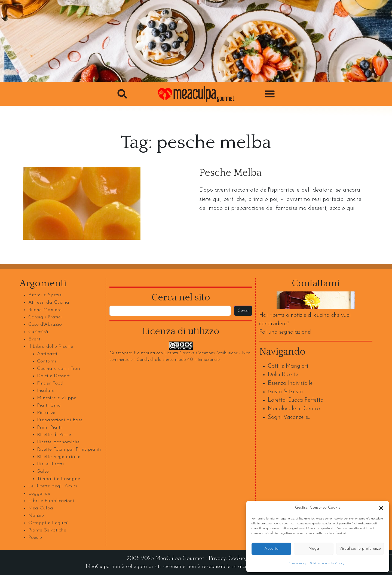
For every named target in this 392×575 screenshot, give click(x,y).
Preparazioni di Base (60, 420)
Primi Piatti (49, 427)
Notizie (36, 516)
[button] (381, 508)
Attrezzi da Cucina (49, 302)
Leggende (39, 493)
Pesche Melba (230, 173)
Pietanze (46, 413)
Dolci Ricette (283, 375)
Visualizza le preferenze (360, 549)
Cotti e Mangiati (288, 366)
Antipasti (47, 354)
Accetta (271, 549)
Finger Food (50, 383)
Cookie (237, 559)
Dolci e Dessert (53, 376)
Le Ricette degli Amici (53, 486)
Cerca (243, 311)
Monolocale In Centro (294, 409)
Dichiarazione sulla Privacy (326, 564)
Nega (314, 549)
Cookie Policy (297, 564)
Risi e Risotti (50, 464)
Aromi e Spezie (45, 295)
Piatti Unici (49, 405)
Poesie (35, 538)
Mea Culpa (41, 508)
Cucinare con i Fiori (59, 369)
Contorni (47, 361)
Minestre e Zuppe (57, 398)
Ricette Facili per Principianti (69, 449)
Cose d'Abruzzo (45, 325)
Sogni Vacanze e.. (289, 417)
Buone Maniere (45, 310)
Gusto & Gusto (285, 392)
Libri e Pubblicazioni (51, 501)
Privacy (217, 559)
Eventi (35, 339)
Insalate (46, 391)
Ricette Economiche (58, 442)
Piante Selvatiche (47, 530)
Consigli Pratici (45, 317)
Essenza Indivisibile (290, 383)
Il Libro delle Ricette (51, 347)
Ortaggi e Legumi (48, 523)
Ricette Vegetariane (59, 457)
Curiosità (38, 332)
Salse (43, 471)
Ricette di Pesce (54, 435)
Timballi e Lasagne (59, 479)
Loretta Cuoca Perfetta (296, 400)
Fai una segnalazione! (285, 332)
